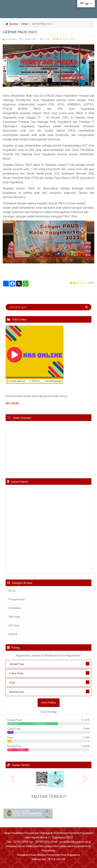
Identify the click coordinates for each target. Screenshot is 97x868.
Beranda (12, 24)
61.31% (86, 720)
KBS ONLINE (12, 403)
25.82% (86, 746)
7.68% (86, 729)
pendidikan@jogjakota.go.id (75, 842)
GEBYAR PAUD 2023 (42, 24)
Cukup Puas (16, 673)
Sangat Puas (17, 664)
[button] (13, 779)
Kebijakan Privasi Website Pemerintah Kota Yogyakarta (48, 855)
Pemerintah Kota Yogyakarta (76, 833)
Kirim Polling (49, 703)
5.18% (86, 737)
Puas (12, 683)
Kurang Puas (17, 692)
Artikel (25, 24)
